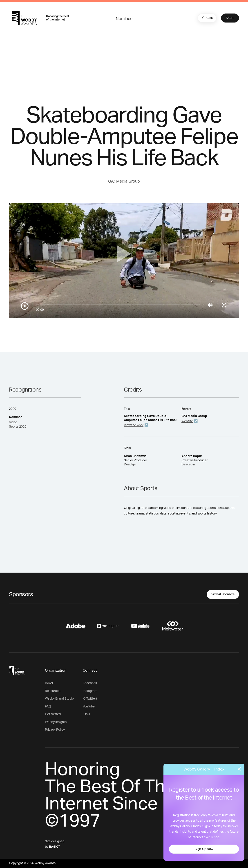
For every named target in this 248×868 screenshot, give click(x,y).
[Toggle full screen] (224, 305)
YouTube (89, 707)
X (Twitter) (90, 699)
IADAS (50, 683)
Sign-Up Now (204, 849)
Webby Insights (56, 722)
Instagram (90, 691)
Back (207, 18)
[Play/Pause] (25, 306)
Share (230, 18)
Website (187, 421)
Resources (53, 691)
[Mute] (210, 305)
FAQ (48, 707)
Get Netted (53, 714)
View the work (134, 425)
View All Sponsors (223, 594)
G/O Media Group (124, 181)
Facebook (90, 683)
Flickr (87, 714)
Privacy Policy (55, 730)
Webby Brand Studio (59, 699)
